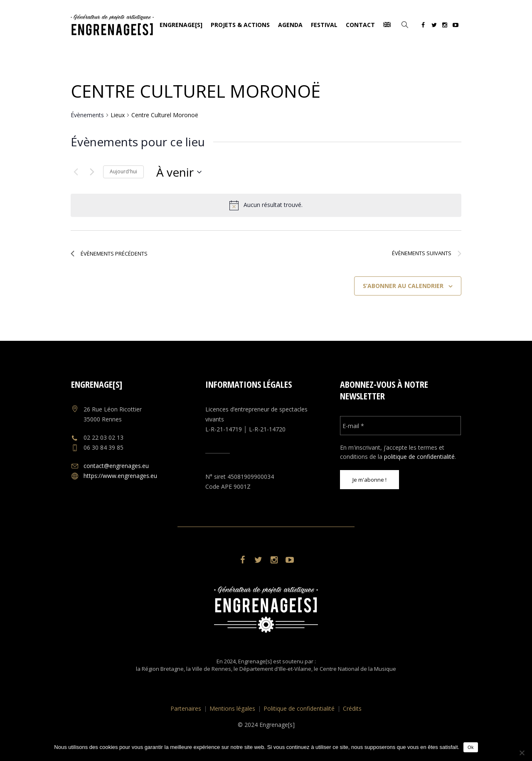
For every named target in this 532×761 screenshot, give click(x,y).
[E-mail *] (400, 426)
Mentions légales (232, 708)
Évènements (87, 115)
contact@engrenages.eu (116, 466)
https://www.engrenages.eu (120, 476)
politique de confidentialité (419, 457)
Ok (471, 747)
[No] (522, 753)
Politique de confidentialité (299, 708)
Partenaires (186, 708)
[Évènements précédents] (76, 172)
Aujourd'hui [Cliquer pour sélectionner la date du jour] (123, 171)
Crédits (352, 708)
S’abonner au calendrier (403, 286)
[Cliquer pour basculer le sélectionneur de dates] (179, 172)
